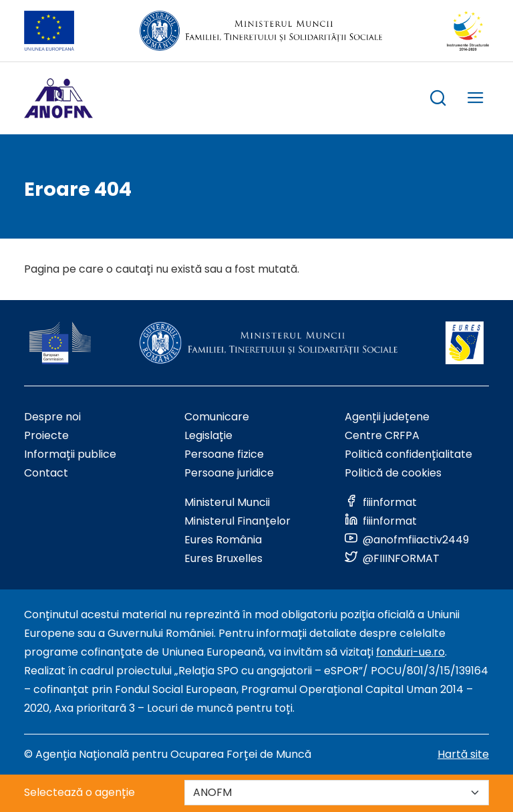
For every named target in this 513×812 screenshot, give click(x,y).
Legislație (208, 435)
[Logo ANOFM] (58, 98)
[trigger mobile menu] (476, 100)
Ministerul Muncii (227, 502)
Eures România (223, 540)
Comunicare (217, 417)
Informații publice (70, 454)
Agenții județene (387, 417)
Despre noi (52, 417)
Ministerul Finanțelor (237, 521)
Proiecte (46, 435)
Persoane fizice (224, 454)
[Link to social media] (381, 502)
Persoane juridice (229, 473)
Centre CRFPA (382, 435)
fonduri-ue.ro (410, 652)
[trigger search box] (438, 100)
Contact (46, 473)
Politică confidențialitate (408, 454)
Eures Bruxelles (223, 558)
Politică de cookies (393, 473)
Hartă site (463, 754)
